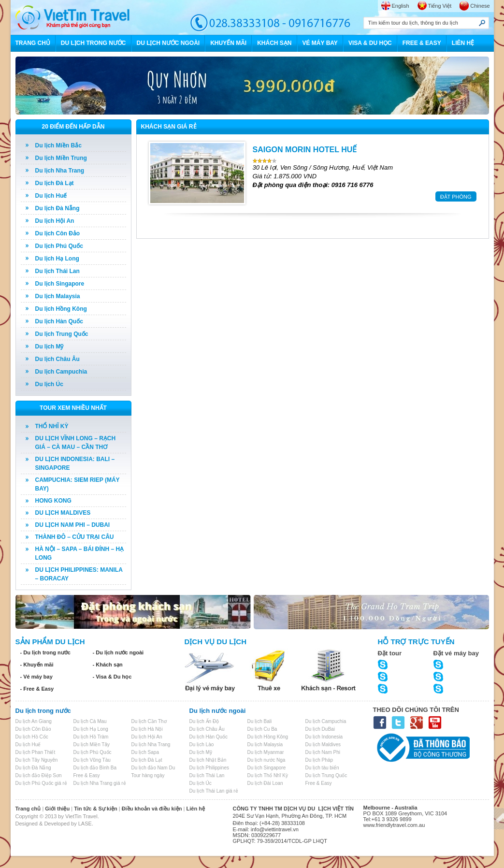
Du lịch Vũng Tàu (92, 760)
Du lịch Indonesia (324, 737)
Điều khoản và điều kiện (152, 809)
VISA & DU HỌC (370, 43)
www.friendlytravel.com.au (394, 825)
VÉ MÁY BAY (320, 43)
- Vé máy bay (36, 677)
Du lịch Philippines (209, 768)
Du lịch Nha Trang (60, 171)
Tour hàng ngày (148, 775)
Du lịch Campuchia (61, 372)
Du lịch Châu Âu (58, 359)
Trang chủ (28, 809)
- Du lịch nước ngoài (118, 652)
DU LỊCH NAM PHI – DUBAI (73, 525)
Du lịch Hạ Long (57, 259)
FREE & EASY (422, 43)
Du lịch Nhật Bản (208, 760)
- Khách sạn (108, 665)
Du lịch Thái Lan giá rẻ (214, 791)
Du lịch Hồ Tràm (91, 737)
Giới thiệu (57, 809)
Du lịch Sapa (145, 752)
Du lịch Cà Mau (90, 721)
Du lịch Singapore (60, 284)
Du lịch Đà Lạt (55, 183)
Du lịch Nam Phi (323, 752)
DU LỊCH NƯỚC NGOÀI (168, 43)
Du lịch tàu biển (322, 768)
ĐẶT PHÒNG (456, 197)
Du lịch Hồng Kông (61, 309)
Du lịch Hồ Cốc (32, 737)
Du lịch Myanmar (266, 752)
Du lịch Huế (51, 196)
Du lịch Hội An (55, 221)
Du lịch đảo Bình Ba (95, 768)
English (401, 6)
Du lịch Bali (260, 721)
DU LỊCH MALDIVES (63, 513)
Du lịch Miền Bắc (58, 145)
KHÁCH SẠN (274, 43)
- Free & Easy (37, 689)
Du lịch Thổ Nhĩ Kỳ (268, 775)
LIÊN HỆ (463, 43)
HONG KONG (53, 501)
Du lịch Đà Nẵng (58, 208)
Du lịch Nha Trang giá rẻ (100, 783)
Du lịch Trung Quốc (62, 334)
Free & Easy (87, 775)
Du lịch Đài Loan (265, 783)
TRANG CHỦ (33, 43)
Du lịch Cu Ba (262, 729)
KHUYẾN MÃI (228, 43)
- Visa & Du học (112, 677)
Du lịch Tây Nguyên (37, 760)
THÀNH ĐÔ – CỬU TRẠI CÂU (75, 537)
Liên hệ (196, 809)
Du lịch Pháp (319, 760)
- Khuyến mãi (37, 665)
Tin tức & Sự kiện (95, 809)
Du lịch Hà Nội (147, 729)
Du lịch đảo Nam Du (153, 768)
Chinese (480, 6)
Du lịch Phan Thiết (36, 752)
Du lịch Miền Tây (92, 745)
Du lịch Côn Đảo (58, 233)
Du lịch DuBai (320, 729)
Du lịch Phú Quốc (59, 246)
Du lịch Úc (49, 384)
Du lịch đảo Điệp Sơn (39, 775)
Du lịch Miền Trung (61, 158)
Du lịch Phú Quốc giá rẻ (41, 783)
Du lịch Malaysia (58, 296)
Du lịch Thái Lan (58, 271)
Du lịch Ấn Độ (204, 721)
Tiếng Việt (440, 6)
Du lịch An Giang (34, 721)
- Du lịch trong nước (45, 652)
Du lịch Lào (202, 745)
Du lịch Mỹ (50, 347)
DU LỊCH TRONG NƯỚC (94, 43)
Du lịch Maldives (323, 745)
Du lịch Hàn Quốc (59, 321)
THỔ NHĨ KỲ (52, 426)
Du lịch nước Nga (266, 760)
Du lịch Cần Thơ (149, 721)
